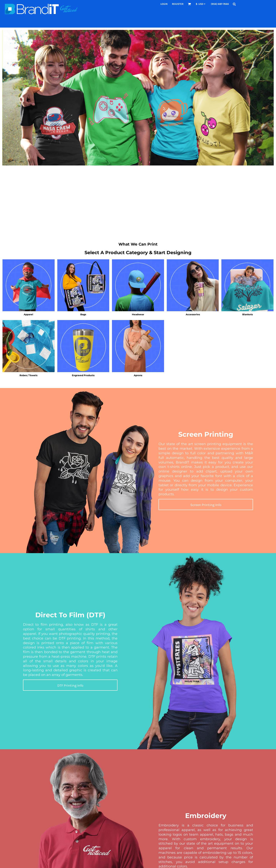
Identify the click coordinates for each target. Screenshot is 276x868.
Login (164, 4)
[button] (189, 4)
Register (178, 4)
